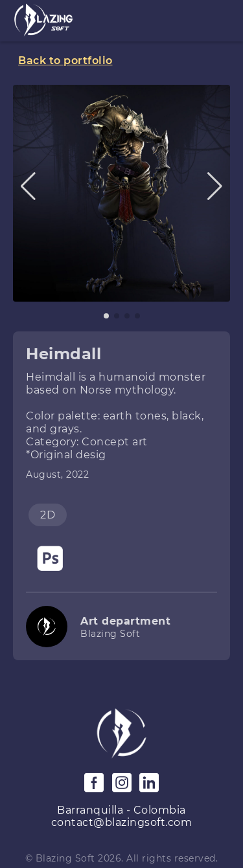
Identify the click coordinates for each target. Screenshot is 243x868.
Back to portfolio (65, 61)
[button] (28, 186)
